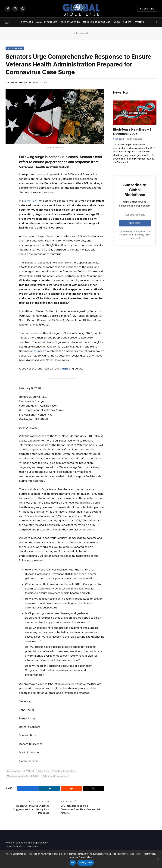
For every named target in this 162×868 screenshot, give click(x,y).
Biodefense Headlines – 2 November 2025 (132, 132)
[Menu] (7, 22)
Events (139, 22)
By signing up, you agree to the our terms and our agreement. (135, 235)
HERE (65, 368)
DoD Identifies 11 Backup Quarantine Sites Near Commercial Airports (81, 809)
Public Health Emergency (56, 776)
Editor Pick (43, 771)
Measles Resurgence (97, 22)
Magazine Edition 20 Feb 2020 (23, 776)
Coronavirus (14, 771)
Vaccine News (123, 22)
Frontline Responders (64, 771)
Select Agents (70, 22)
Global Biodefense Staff (20, 82)
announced (37, 351)
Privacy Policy (144, 235)
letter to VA (32, 201)
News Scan (118, 139)
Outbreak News (15, 48)
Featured (27, 22)
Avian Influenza (47, 22)
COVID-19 (29, 771)
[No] (158, 859)
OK (73, 863)
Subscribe (147, 9)
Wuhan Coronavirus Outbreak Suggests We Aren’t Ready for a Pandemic (31, 809)
